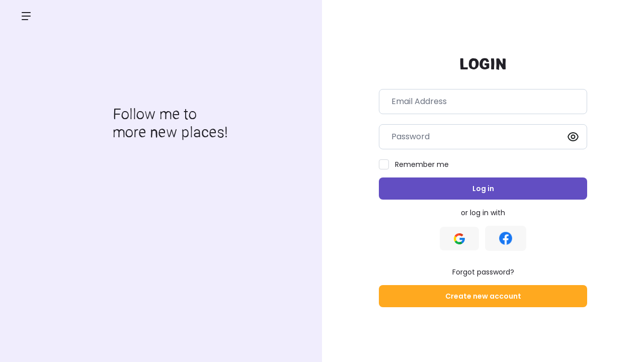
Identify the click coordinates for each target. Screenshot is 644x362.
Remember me (422, 164)
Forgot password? (483, 272)
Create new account (483, 296)
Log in (483, 189)
